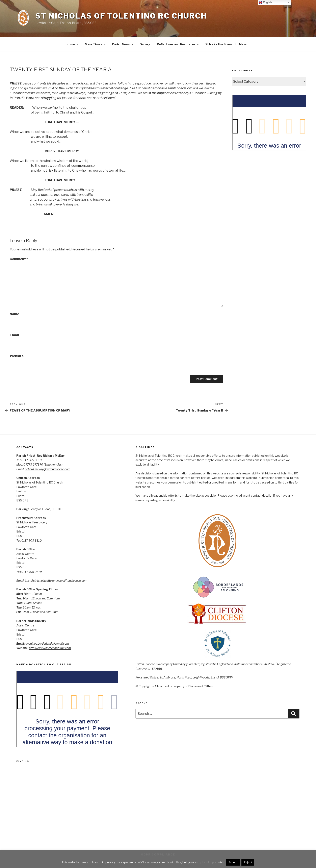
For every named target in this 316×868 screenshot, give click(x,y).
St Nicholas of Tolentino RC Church (121, 16)
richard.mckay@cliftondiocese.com (48, 469)
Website (17, 356)
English (266, 2)
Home (73, 44)
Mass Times (95, 44)
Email (14, 335)
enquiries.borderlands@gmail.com (47, 643)
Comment (19, 259)
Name (14, 314)
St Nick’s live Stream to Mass (226, 44)
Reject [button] (248, 862)
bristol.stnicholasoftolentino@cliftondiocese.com (56, 581)
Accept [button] (233, 862)
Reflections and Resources (178, 44)
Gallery (145, 44)
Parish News (123, 44)
